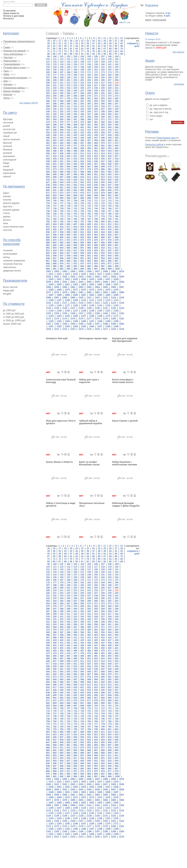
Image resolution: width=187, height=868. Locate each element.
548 (110, 161)
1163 (51, 316)
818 (75, 227)
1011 (51, 274)
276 (55, 98)
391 (89, 125)
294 (103, 101)
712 (103, 201)
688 (89, 195)
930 (89, 253)
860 (62, 237)
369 (89, 119)
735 (110, 206)
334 (75, 112)
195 (103, 77)
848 (55, 235)
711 (96, 201)
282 (96, 98)
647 (110, 185)
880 (48, 243)
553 (68, 164)
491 (96, 148)
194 (96, 77)
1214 (81, 329)
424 (89, 133)
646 (103, 185)
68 (110, 49)
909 (96, 248)
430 (55, 135)
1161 (113, 313)
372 (110, 119)
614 (110, 177)
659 (117, 188)
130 (110, 62)
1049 (51, 285)
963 (89, 261)
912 (117, 248)
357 (82, 117)
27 (116, 41)
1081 (81, 292)
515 (110, 153)
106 (96, 57)
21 (82, 41)
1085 (113, 292)
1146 (67, 311)
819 (82, 227)
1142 (113, 308)
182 (89, 75)
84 (121, 51)
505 (117, 151)
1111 (92, 300)
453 (62, 140)
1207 (100, 326)
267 (68, 96)
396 (48, 127)
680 (110, 193)
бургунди (8, 119)
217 (103, 83)
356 (75, 117)
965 (103, 261)
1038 (116, 279)
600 (89, 174)
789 (103, 219)
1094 (108, 295)
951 (82, 258)
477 (75, 146)
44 (54, 46)
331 (55, 112)
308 (48, 106)
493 (110, 148)
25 (105, 41)
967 (117, 261)
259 (89, 93)
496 (55, 151)
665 (82, 190)
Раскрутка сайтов (154, 145)
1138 (81, 308)
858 (48, 237)
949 (68, 258)
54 (110, 46)
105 (89, 57)
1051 (67, 285)
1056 (108, 285)
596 (62, 174)
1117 (65, 303)
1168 (92, 316)
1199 (113, 324)
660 (48, 190)
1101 (89, 298)
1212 (65, 329)
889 (110, 243)
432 (68, 135)
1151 (108, 311)
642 (75, 185)
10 (99, 38)
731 (82, 206)
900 (110, 245)
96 (110, 54)
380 (89, 122)
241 (117, 88)
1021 (57, 277)
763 (75, 214)
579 (96, 169)
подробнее (179, 84)
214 (82, 83)
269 (82, 96)
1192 (57, 324)
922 (110, 250)
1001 (49, 271)
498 (68, 151)
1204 (75, 326)
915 (62, 250)
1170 (108, 316)
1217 (105, 329)
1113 (108, 300)
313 (82, 106)
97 (116, 54)
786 (82, 219)
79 (93, 51)
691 (110, 195)
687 (82, 195)
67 (105, 49)
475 (62, 146)
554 (75, 164)
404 (103, 127)
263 (117, 93)
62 (77, 49)
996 (89, 269)
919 (89, 250)
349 (103, 114)
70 (121, 49)
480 (96, 146)
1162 (122, 313)
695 (62, 198)
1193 (65, 324)
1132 (108, 305)
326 (96, 109)
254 (55, 93)
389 (75, 125)
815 (55, 227)
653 (75, 188)
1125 (51, 305)
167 (62, 72)
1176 (81, 319)
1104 (113, 298)
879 (117, 240)
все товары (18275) (29, 103)
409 (62, 130)
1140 (97, 308)
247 (82, 91)
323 (75, 109)
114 (75, 59)
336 (89, 112)
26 (110, 41)
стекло (6, 213)
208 (117, 80)
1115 (49, 303)
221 (55, 85)
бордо (6, 163)
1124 (122, 303)
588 (82, 172)
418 (48, 133)
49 (82, 46)
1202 (59, 326)
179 (68, 75)
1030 (51, 279)
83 (116, 51)
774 (75, 216)
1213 (73, 329)
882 (62, 243)
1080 (73, 292)
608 (68, 177)
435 (89, 135)
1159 (97, 313)
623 (96, 180)
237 (89, 88)
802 (117, 222)
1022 (65, 277)
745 (103, 209)
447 (96, 138)
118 (103, 59)
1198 (105, 324)
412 (82, 130)
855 (103, 235)
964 (96, 261)
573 (55, 169)
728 (62, 206)
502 (96, 151)
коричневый (9, 173)
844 (103, 232)
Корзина (152, 5)
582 (117, 169)
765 (89, 214)
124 (68, 62)
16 (54, 41)
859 (55, 237)
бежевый (8, 150)
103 (75, 57)
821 (96, 227)
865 (96, 237)
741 (75, 209)
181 (82, 75)
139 (96, 64)
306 (110, 104)
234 (68, 88)
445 (82, 138)
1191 (49, 324)
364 (55, 119)
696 (68, 198)
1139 (89, 308)
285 (117, 98)
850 (68, 235)
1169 (100, 316)
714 (117, 201)
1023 (73, 277)
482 (110, 146)
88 (65, 54)
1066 (113, 287)
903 (55, 248)
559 (110, 164)
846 (117, 232)
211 (62, 83)
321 (62, 109)
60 (65, 49)
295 (110, 101)
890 (117, 243)
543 (75, 161)
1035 (92, 279)
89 (71, 54)
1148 (83, 311)
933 (110, 253)
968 (48, 264)
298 (55, 104)
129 (103, 62)
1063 (89, 287)
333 (68, 112)
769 (117, 214)
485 (55, 148)
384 (117, 122)
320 (55, 109)
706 (62, 201)
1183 (59, 321)
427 (110, 133)
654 (82, 188)
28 (121, 41)
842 (89, 232)
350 (110, 114)
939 (75, 256)
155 (55, 70)
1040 (57, 282)
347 (89, 114)
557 (96, 164)
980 (55, 266)
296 (117, 101)
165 (48, 72)
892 (55, 245)
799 (96, 222)
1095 (116, 295)
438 (110, 135)
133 (55, 64)
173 (103, 72)
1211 (57, 329)
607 (62, 177)
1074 (100, 290)
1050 (59, 285)
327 (103, 109)
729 (68, 206)
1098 (65, 298)
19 (71, 41)
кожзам (7, 196)
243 (55, 91)
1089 (67, 295)
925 (55, 253)
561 (48, 167)
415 (103, 130)
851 (75, 235)
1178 (97, 319)
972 (75, 264)
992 (62, 269)
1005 (81, 271)
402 (89, 127)
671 (48, 193)
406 (117, 127)
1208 (108, 326)
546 (96, 161)
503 (103, 151)
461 (117, 140)
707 (68, 201)
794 (62, 222)
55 (116, 46)
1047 (113, 282)
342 (55, 114)
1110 (83, 300)
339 (110, 112)
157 (68, 70)
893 (62, 245)
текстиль (8, 230)
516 (117, 153)
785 (75, 219)
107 (103, 57)
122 (55, 62)
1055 (100, 285)
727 (55, 206)
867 (110, 237)
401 (82, 127)
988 (110, 266)
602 (103, 174)
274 (117, 96)
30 (54, 43)
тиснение (8, 250)
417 (117, 130)
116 (89, 59)
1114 (116, 300)
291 (82, 101)
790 (110, 219)
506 (48, 153)
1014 (75, 274)
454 (68, 140)
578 (89, 169)
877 (103, 240)
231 (48, 88)
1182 (51, 321)
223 (68, 85)
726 (48, 206)
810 (96, 224)
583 (48, 172)
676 (82, 193)
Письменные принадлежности (19, 41)
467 (82, 143)
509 (68, 153)
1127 (67, 305)
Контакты (9, 19)
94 (99, 54)
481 (103, 146)
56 (121, 46)
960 (68, 261)
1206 (92, 326)
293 (96, 101)
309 (55, 106)
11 (105, 38)
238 (96, 88)
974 (89, 264)
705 (55, 201)
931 (96, 253)
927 (68, 253)
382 (103, 122)
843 (96, 232)
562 (55, 167)
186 (117, 75)
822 (103, 227)
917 (75, 250)
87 (60, 54)
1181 (122, 319)
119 (110, 59)
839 (68, 232)
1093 (100, 295)
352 (48, 117)
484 (48, 148)
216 (96, 83)
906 (75, 248)
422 (75, 133)
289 (68, 101)
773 (68, 216)
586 (68, 172)
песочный (8, 123)
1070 (67, 290)
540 (55, 161)
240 (110, 88)
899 (103, 245)
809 (89, 224)
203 (82, 80)
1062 (81, 287)
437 (103, 135)
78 (88, 51)
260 (96, 93)
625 (110, 180)
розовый (7, 153)
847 (48, 235)
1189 (108, 321)
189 (62, 77)
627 (48, 182)
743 (89, 209)
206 (103, 80)
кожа (6, 223)
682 (48, 195)
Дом (6, 81)
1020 (49, 277)
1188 (100, 321)
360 (103, 117)
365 (62, 119)
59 (60, 49)
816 (62, 227)
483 (117, 146)
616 (48, 180)
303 (89, 104)
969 (55, 264)
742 (82, 209)
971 (68, 264)
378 (75, 122)
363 (48, 119)
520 (68, 156)
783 (62, 219)
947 (55, 258)
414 (96, 130)
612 (96, 177)
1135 (57, 308)
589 (89, 172)
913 (48, 250)
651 (62, 188)
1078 (57, 292)
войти (148, 20)
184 (103, 75)
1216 (97, 329)
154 (48, 70)
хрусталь (8, 206)
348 (96, 114)
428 (117, 133)
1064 (97, 287)
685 (68, 195)
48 (77, 46)
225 (82, 85)
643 (82, 185)
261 (103, 93)
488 (75, 148)
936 (55, 256)
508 (62, 153)
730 (75, 206)
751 (68, 211)
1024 (81, 277)
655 (89, 188)
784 (68, 219)
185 (110, 75)
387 (62, 125)
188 (55, 77)
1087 (51, 295)
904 (62, 248)
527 (117, 156)
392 (96, 125)
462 (48, 143)
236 (82, 88)
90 (77, 54)
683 (55, 195)
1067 (122, 287)
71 (49, 51)
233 (62, 88)
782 (55, 219)
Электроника (10, 61)
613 (103, 177)
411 (75, 130)
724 (110, 203)
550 (48, 164)
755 (96, 211)
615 (117, 177)
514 (103, 153)
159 (82, 70)
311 (68, 106)
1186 (83, 321)
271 (96, 96)
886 (89, 243)
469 (96, 143)
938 (68, 256)
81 (105, 51)
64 (88, 49)
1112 (100, 300)
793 (55, 222)
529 (55, 159)
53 (105, 46)
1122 (105, 303)
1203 (67, 326)
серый (6, 136)
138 (89, 64)
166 (55, 72)
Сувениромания (12, 64)
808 (82, 224)
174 (110, 72)
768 (110, 214)
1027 (105, 277)
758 (117, 211)
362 (117, 117)
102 (68, 57)
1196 (89, 324)
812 (110, 224)
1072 (83, 290)
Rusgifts (7, 294)
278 (68, 98)
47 (71, 46)
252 (117, 91)
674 (68, 193)
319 (48, 109)
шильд (6, 257)
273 (110, 96)
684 (62, 195)
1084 (105, 292)
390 (82, 125)
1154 (57, 313)
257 (75, 93)
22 (88, 41)
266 (62, 96)
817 (68, 227)
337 (96, 112)
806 (68, 224)
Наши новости (11, 13)
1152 (116, 311)
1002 (57, 271)
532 (75, 159)
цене (137, 46)
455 (75, 140)
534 (89, 159)
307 (117, 104)
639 (55, 185)
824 (117, 227)
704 (48, 201)
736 (117, 206)
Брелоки (8, 95)
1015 (83, 274)
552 (62, 164)
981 (62, 266)
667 (96, 190)
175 (117, 72)
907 (82, 248)
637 (117, 182)
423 (82, 133)
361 (110, 117)
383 (110, 122)
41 (116, 43)
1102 (97, 298)
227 (96, 85)
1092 (92, 295)
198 (48, 80)
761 (62, 214)
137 (82, 64)
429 (48, 135)
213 (75, 83)
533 (82, 159)
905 (68, 248)
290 (75, 101)
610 (82, 177)
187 (48, 77)
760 (55, 214)
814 (48, 227)
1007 (97, 271)
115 (82, 59)
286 (48, 101)
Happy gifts (9, 291)
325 (89, 109)
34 (77, 43)
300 (68, 104)
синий (6, 166)
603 (110, 174)
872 (68, 240)
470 (103, 143)
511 (82, 153)
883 (68, 243)
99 (49, 57)
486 (62, 148)
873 (75, 240)
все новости (178, 52)
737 (48, 209)
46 (65, 46)
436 (96, 135)
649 (48, 188)
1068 (51, 290)
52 (99, 46)
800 (103, 222)
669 (110, 190)
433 (75, 135)
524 (96, 156)
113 (68, 59)
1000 (117, 269)
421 (68, 133)
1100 (81, 298)
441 (55, 138)
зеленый (7, 146)
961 (75, 261)
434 (82, 135)
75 (71, 51)
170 (82, 72)
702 (110, 198)
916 (68, 250)
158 (75, 70)
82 (110, 51)
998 (103, 269)
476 (68, 146)
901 (117, 245)
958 (55, 261)
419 (55, 133)
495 (48, 151)
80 (99, 51)
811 (103, 224)
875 (89, 240)
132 (48, 64)
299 (62, 104)
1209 (116, 326)
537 (110, 159)
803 (48, 224)
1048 (122, 282)
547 (103, 161)
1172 (49, 319)
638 (48, 185)
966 (110, 261)
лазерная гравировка (14, 261)
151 (103, 67)
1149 (92, 311)
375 (55, 122)
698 (82, 198)
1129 (83, 305)
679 (103, 193)
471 (110, 143)
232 (55, 88)
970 (62, 264)
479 (89, 146)
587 (75, 172)
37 (93, 43)
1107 (59, 300)
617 (55, 180)
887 (96, 243)
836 (48, 232)
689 (96, 195)
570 (110, 167)
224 (75, 85)
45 (60, 46)
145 (62, 67)
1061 (73, 287)
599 (82, 174)
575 (68, 169)
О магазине (9, 11)
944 (110, 256)
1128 (75, 305)
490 (89, 148)
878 (110, 240)
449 (110, 138)
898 (96, 245)
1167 (83, 316)
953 (96, 258)
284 (110, 98)
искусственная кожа (13, 227)
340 (117, 112)
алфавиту (133, 43)
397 (55, 127)
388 (68, 125)
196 (110, 77)
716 (55, 203)
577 (82, 169)
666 (89, 190)
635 (103, 182)
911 (110, 248)
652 (68, 188)
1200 (122, 324)
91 (82, 54)
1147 (75, 311)
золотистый (9, 129)
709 (82, 201)
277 (62, 98)
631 (75, 182)
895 (75, 245)
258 (82, 93)
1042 (73, 282)
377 (68, 122)
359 (96, 117)
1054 (92, 285)
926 (62, 253)
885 (82, 243)
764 (82, 214)
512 (89, 153)
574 (62, 169)
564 (68, 167)
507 (55, 153)
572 (48, 169)
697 (75, 198)
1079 (65, 292)
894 (68, 245)
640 (62, 185)
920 (96, 250)
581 (110, 169)
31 (60, 43)
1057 (116, 285)
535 (96, 159)
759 (48, 214)
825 (48, 229)
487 (68, 148)
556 (89, 164)
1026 (97, 277)
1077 (49, 292)
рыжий (6, 126)
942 (96, 256)
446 (89, 138)
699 (89, 198)
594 (48, 174)
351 (117, 114)
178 (62, 75)
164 (117, 70)
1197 (97, 324)
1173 (57, 319)
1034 (83, 279)
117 (96, 59)
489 (82, 148)
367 (75, 119)
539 (48, 161)
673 (62, 193)
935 (48, 256)
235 (75, 88)
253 (48, 93)
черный (7, 177)
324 (82, 109)
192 (82, 77)
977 (110, 264)
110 (48, 59)
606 (55, 177)
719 (75, 203)
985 (89, 266)
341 (48, 114)
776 (89, 216)
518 (55, 156)
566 (82, 167)
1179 (105, 319)
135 (68, 64)
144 (55, 67)
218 (110, 83)
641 (68, 185)
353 (55, 117)
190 (68, 77)
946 (48, 258)
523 (89, 156)
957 (48, 261)
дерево (7, 217)
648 (117, 185)
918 (82, 250)
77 (82, 51)
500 (82, 151)
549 (117, 161)
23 (93, 41)
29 (49, 43)
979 (48, 266)
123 (62, 62)
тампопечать (10, 267)
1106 (51, 300)
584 (55, 172)
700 (96, 198)
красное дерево (11, 203)
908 (89, 248)
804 (55, 224)
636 (110, 182)
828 (68, 229)
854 (96, 235)
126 (82, 62)
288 (62, 101)
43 (49, 46)
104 (82, 57)
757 (110, 211)
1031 (59, 279)
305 (103, 104)
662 (62, 190)
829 (75, 229)
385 (48, 125)
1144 (51, 311)
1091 (83, 295)
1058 (49, 287)
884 (75, 243)
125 (75, 62)
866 (103, 237)
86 (54, 54)
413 (89, 130)
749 (55, 211)
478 (82, 146)
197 (117, 77)
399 (68, 127)
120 (117, 59)
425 (96, 133)
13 (116, 38)
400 (75, 127)
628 (55, 182)
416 (110, 130)
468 (89, 143)
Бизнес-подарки (12, 91)
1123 (113, 303)
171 (89, 72)
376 (62, 122)
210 (55, 83)
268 (75, 96)
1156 (73, 313)
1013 (67, 274)
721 (89, 203)
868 (117, 237)
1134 (49, 308)
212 (68, 83)
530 (62, 159)
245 (68, 91)
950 (75, 258)
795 (68, 222)
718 (68, 203)
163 (110, 70)
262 (110, 93)
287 (55, 101)
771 (55, 216)
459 (103, 140)
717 (62, 203)
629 (62, 182)
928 (75, 253)
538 (117, 159)
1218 (113, 329)
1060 (65, 287)
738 (55, 209)
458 (96, 140)
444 (75, 138)
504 (110, 151)
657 (103, 188)
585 (62, 172)
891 (48, 245)
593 (117, 172)
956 (117, 258)
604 (117, 174)
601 (96, 174)
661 (55, 190)
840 (75, 232)
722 (96, 203)
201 (68, 80)
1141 (105, 308)
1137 (73, 308)
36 (88, 43)
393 (103, 125)
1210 (49, 329)
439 (117, 135)
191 (75, 77)
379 (82, 122)
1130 (92, 305)
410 (68, 130)
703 (117, 198)
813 (117, 224)
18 (65, 41)
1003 (65, 271)
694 (55, 198)
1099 (73, 298)
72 (54, 51)
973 (82, 264)
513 (96, 153)
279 (75, 98)
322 (68, 109)
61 (71, 49)
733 (96, 206)
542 (68, 161)
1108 (67, 300)
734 (103, 206)
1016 (92, 274)
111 (55, 59)
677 (89, 193)
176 (48, 75)
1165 (67, 316)
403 (96, 127)
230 (117, 85)
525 (103, 156)
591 (103, 172)
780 (117, 216)
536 (103, 159)
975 (96, 264)
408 (55, 130)
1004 (73, 271)
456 (82, 140)
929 (82, 253)
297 (48, 104)
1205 (83, 326)
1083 (97, 292)
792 (48, 222)
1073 (92, 290)
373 (117, 119)
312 (75, 106)
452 (55, 140)
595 (55, 174)
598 (75, 174)
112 (62, 59)
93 (93, 54)
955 (110, 258)
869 (48, 240)
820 (89, 227)
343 (62, 114)
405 (110, 127)
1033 (75, 279)
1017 (100, 274)
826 (55, 229)
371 (103, 119)
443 (68, 138)
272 (103, 96)
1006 (89, 271)
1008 (105, 271)
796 (75, 222)
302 (82, 104)
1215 (89, 329)
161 (96, 70)
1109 (75, 300)
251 (110, 91)
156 (62, 70)
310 (62, 106)
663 (68, 190)
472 (117, 143)
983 (75, 266)
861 (68, 237)
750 (62, 211)
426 (103, 133)
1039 (49, 282)
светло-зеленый (11, 139)
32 (65, 43)
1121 (97, 303)
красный (7, 143)
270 (89, 96)
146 (68, 67)
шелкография (10, 254)
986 (96, 266)
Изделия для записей (14, 51)
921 (103, 250)
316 (103, 106)
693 (48, 198)
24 (99, 41)
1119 (81, 303)
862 (75, 237)
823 (110, 227)
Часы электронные (13, 54)
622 (89, 180)
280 (82, 98)
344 (68, 114)
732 (89, 206)
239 (103, 88)
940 (82, 256)
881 (55, 243)
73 (60, 51)
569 (103, 167)
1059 (57, 287)
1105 (122, 298)
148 (82, 67)
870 (55, 240)
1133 (116, 305)
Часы (6, 71)
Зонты (7, 98)
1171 (116, 316)
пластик (7, 200)
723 (103, 203)
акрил (6, 193)
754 (89, 211)
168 (68, 72)
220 (48, 85)
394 (110, 125)
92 (88, 54)
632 (82, 182)
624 (103, 180)
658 (110, 188)
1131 (100, 305)
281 (89, 98)
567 (89, 167)
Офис (6, 74)
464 (62, 143)
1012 (59, 274)
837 (55, 232)
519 (62, 156)
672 (55, 193)
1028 (113, 277)
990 (48, 269)
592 (110, 172)
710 (89, 201)
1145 (59, 311)
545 (89, 161)
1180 (113, 319)
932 (103, 253)
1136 (65, 308)
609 (75, 177)
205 (96, 80)
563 (62, 167)
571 (117, 167)
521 (75, 156)
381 (96, 122)
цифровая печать (12, 271)
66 (99, 49)
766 (96, 214)
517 (48, 156)
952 (89, 258)
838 (62, 232)
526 (110, 156)
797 (82, 222)
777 (96, 216)
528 (48, 159)
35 (82, 43)
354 (62, 117)
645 (96, 185)
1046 (105, 282)
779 (110, 216)
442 (62, 138)
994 (75, 269)
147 (75, 67)
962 (82, 261)
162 (103, 70)
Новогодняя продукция (15, 78)
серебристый (10, 133)
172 (96, 72)
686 (75, 195)
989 (117, 266)
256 (68, 93)
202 (75, 80)
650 (55, 188)
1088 (59, 295)
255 (62, 93)
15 (49, 41)
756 (103, 211)
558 (103, 164)
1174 (65, 319)
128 (96, 62)
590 (96, 172)
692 (117, 195)
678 (96, 193)
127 (89, 62)
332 (62, 112)
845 (110, 232)
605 (48, 177)
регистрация (160, 20)
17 (60, 41)
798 (89, 222)
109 (117, 57)
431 (62, 135)
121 (48, 62)
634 (96, 182)
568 (96, 167)
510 (75, 153)
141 (110, 64)
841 (82, 232)
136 (75, 64)
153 (117, 67)
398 (62, 127)
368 (82, 119)
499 (75, 151)
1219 (122, 329)
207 (110, 80)
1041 (65, 282)
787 (89, 219)
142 (117, 64)
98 (121, 54)
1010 (122, 271)
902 (48, 248)
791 (117, 219)
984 (82, 266)
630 (68, 182)
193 (89, 77)
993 (68, 269)
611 (89, 177)
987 (103, 266)
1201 (51, 326)
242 (48, 91)
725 (117, 203)
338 (103, 112)
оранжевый (9, 156)
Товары (68, 33)
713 (110, 201)
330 (48, 112)
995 (82, 269)
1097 (57, 298)
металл (7, 220)
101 (62, 57)
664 (75, 190)
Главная (52, 33)
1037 (108, 279)
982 (68, 266)
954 (103, 258)
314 (89, 106)
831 (89, 229)
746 (110, 209)
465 (68, 143)
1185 (75, 321)
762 (68, 214)
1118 (73, 303)
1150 (100, 311)
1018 (108, 274)
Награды (8, 84)
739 (62, 209)
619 (68, 180)
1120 (89, 303)
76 (77, 51)
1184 (67, 321)
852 (82, 235)
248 (89, 91)
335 (82, 112)
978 (117, 264)
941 (89, 256)
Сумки (7, 47)
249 (96, 91)
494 (117, 148)
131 (117, 62)
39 (105, 43)
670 (117, 190)
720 (82, 203)
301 (75, 104)
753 (82, 211)
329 (117, 109)
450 (117, 138)
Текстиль (8, 57)
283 (103, 98)
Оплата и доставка (14, 16)
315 (96, 106)
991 (55, 269)
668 (103, 190)
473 (48, 146)
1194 (73, 324)
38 (99, 43)
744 (96, 209)
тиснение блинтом (13, 264)
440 (48, 138)
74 (65, 51)
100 (55, 57)
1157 (81, 313)
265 (55, 96)
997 (96, 269)
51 (93, 46)
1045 (97, 282)
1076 (116, 290)
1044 (89, 282)
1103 (105, 298)
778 (103, 216)
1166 (75, 316)
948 (62, 258)
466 (75, 143)
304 (96, 104)
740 (68, 209)
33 (71, 43)
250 (103, 91)
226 (89, 85)
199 (55, 80)
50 (88, 46)
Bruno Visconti (10, 287)
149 (89, 67)
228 (103, 85)
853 (89, 235)
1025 (89, 277)
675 (75, 193)
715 (48, 203)
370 (96, 119)
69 (116, 49)
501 (89, 151)
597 (68, 174)
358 (89, 117)
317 (110, 106)
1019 (116, 274)
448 (103, 138)
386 (55, 125)
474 (55, 146)
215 (89, 83)
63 (82, 49)
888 (103, 243)
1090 (75, 295)
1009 (113, 271)
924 (48, 253)
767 (103, 214)
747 (117, 209)
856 (110, 235)
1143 (122, 308)
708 (75, 201)
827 (62, 229)
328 (110, 109)
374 (48, 122)
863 (82, 237)
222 (62, 85)
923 (117, 250)
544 (82, 161)
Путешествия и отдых (15, 68)
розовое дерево (11, 210)
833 (103, 229)
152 (110, 67)
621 (82, 180)
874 (82, 240)
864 (89, 237)
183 (96, 75)
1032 (67, 279)
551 (55, 164)
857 (117, 235)
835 (117, 229)
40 (110, 43)
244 (62, 91)
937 (62, 256)
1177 (89, 319)
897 (89, 245)
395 (117, 125)
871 (62, 240)
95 (105, 54)
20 (77, 41)
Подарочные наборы (14, 88)
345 (75, 114)
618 (62, 180)
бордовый (8, 170)
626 (117, 180)
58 (54, 49)
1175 (73, 319)
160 (89, 70)
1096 (49, 298)
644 (89, 185)
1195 (81, 324)
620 (75, 180)
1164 (59, 316)
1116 (57, 303)
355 (68, 117)
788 (96, 219)
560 (117, 164)
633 (89, 182)
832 (96, 229)
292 (89, 101)
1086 (122, 292)
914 (55, 250)
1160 (105, 313)
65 (93, 49)
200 (62, 80)
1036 (100, 279)
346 (82, 114)
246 (75, 91)
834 (110, 229)
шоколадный (10, 160)
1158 (89, 313)
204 (89, 80)
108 (110, 57)
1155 (65, 313)
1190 (116, 321)
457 (89, 140)
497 (62, 151)
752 (75, 211)
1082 (89, 292)
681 (117, 193)
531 (68, 159)
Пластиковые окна (166, 138)
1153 (49, 313)
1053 (83, 285)
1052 (75, 285)
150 (96, 67)
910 (103, 248)
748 (48, 211)
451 (48, 140)
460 (110, 140)
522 (82, 156)
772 (62, 216)
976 (103, 264)
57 (49, 49)
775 (82, 216)
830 (82, 229)
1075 (108, 290)
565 (75, 167)
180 (75, 75)
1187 (92, 321)
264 (48, 96)
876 (96, 240)
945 (117, 256)
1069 (59, 290)
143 (48, 67)
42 (121, 43)
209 (48, 83)
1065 (105, 287)
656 (96, 188)
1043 (81, 282)
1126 (59, 305)
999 (110, 269)
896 (82, 245)
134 (62, 64)
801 (110, 222)
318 (117, 106)
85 (49, 54)
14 (121, 38)
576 (75, 169)
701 (103, 198)
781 (48, 219)
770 (48, 216)
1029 (122, 277)
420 (62, 133)
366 (68, 119)
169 (75, 72)
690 (103, 195)
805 (62, 224)
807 (75, 224)
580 (103, 169)
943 (103, 256)
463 (55, 143)
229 (110, 85)
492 (103, 148)
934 (117, 253)
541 (62, 161)
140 (103, 64)
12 (110, 38)
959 (62, 261)
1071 (75, 290)
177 (55, 75)
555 (82, 164)
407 (48, 130)
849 (62, 235)
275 (48, 98)
